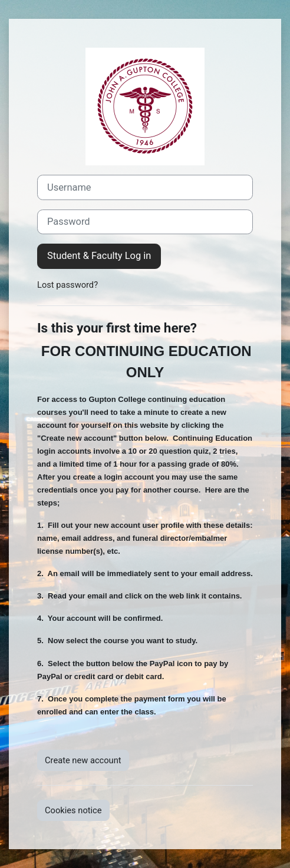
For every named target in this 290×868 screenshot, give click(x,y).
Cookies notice (73, 810)
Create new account (83, 760)
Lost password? (67, 285)
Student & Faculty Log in (99, 256)
